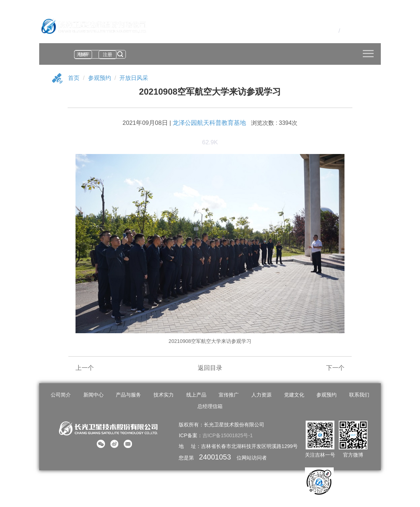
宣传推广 (229, 395)
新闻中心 (93, 395)
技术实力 (164, 395)
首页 (74, 78)
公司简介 (61, 395)
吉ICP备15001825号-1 (228, 435)
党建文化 (294, 395)
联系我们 (359, 395)
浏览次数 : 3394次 (274, 123)
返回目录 (210, 368)
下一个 (335, 368)
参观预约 (100, 78)
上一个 (85, 368)
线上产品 (196, 395)
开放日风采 (134, 78)
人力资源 (261, 395)
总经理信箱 (210, 406)
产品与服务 (128, 395)
